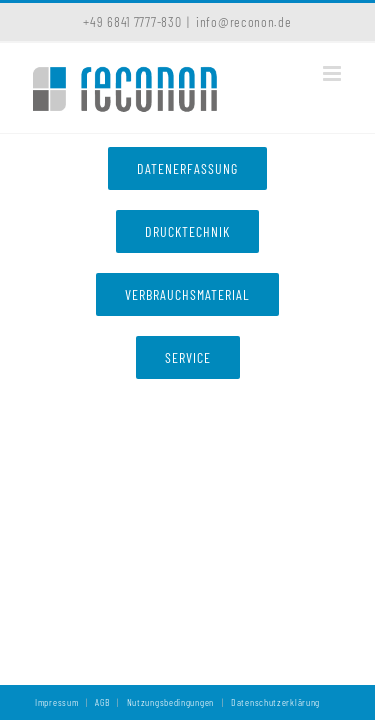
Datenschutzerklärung (275, 702)
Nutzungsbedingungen (170, 702)
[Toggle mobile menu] (334, 73)
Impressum (56, 702)
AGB (102, 702)
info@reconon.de (244, 21)
